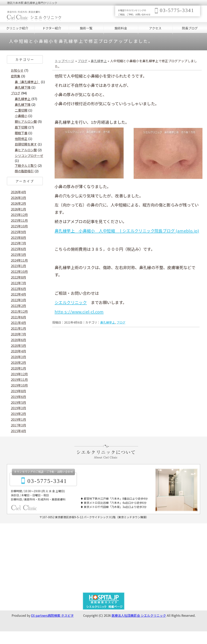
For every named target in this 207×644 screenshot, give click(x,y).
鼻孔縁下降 (23, 87)
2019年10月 (19, 385)
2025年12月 (19, 215)
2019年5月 (18, 402)
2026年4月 (18, 192)
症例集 (16, 76)
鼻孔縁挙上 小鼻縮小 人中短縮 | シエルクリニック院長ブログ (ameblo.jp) (127, 231)
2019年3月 (18, 408)
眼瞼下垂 (21, 133)
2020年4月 (18, 351)
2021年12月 (19, 311)
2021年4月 (18, 323)
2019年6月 (18, 397)
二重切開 (21, 110)
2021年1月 (18, 328)
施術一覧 (86, 28)
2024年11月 (19, 260)
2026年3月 (18, 198)
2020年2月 (18, 362)
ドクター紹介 (52, 28)
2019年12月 (19, 374)
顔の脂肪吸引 (24, 171)
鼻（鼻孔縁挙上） (27, 82)
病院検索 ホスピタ (61, 615)
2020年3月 (18, 357)
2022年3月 (18, 300)
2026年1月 (18, 209)
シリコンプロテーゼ (29, 156)
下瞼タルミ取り (26, 165)
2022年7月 (18, 283)
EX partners (39, 615)
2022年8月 (18, 277)
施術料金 (121, 28)
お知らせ (17, 70)
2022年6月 (18, 289)
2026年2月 (18, 203)
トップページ (64, 61)
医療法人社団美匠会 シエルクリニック (139, 615)
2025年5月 (18, 254)
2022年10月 (19, 271)
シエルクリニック (71, 302)
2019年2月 (18, 414)
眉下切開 (21, 127)
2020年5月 (18, 345)
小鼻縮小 (21, 116)
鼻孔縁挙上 (99, 61)
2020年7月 (18, 334)
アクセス (155, 28)
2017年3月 (18, 425)
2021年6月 (18, 317)
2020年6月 (18, 340)
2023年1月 (18, 266)
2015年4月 (18, 431)
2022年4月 (18, 294)
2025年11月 (19, 220)
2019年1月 (18, 419)
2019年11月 (19, 379)
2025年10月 (19, 226)
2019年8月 (18, 391)
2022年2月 (18, 306)
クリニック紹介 (17, 28)
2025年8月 (18, 238)
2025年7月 (18, 243)
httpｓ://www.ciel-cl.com (79, 312)
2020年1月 (18, 368)
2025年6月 (18, 249)
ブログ (83, 61)
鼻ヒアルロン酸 (26, 150)
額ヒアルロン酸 (26, 121)
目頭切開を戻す (26, 144)
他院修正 (21, 139)
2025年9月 (18, 232)
